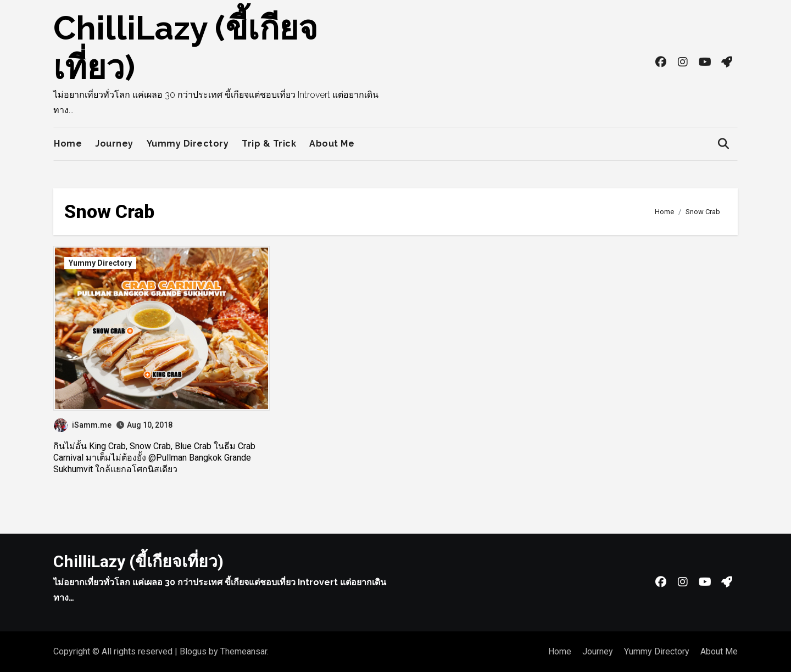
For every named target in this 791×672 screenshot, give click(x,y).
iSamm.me (83, 425)
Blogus (193, 651)
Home (68, 144)
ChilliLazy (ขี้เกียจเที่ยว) (138, 561)
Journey (114, 144)
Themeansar (244, 651)
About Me (332, 144)
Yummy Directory (188, 144)
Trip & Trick (269, 144)
